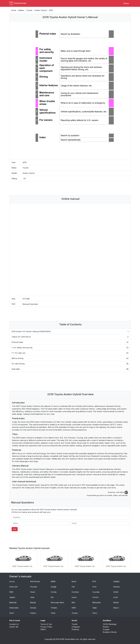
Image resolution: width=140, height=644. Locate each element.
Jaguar (12, 597)
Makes (126, 3)
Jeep (32, 597)
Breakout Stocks (110, 632)
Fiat (73, 586)
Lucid (115, 597)
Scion (12, 613)
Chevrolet (13, 586)
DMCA (43, 629)
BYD (94, 581)
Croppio (106, 629)
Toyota (29, 10)
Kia (52, 597)
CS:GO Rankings (110, 624)
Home (14, 10)
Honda (54, 592)
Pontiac (54, 607)
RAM (74, 607)
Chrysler (34, 586)
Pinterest (75, 629)
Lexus (74, 597)
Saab (95, 607)
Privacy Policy (46, 626)
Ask (15, 529)
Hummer (75, 592)
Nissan (116, 602)
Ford (94, 586)
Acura (12, 581)
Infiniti (116, 592)
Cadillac (116, 581)
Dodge (54, 586)
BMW (53, 581)
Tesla (53, 613)
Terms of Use (46, 624)
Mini (73, 602)
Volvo (95, 613)
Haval (32, 592)
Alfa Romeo (35, 581)
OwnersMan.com (72, 639)
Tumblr (75, 624)
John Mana (122, 492)
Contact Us (14, 624)
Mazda (33, 602)
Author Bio (14, 626)
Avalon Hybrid (41, 10)
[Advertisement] (70, 188)
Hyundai (96, 592)
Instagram (76, 626)
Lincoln (95, 597)
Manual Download (30, 304)
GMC (11, 592)
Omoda (33, 607)
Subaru (33, 613)
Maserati (13, 602)
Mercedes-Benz (57, 602)
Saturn (116, 607)
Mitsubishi (97, 602)
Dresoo (106, 626)
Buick (74, 581)
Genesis (116, 586)
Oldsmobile (14, 607)
